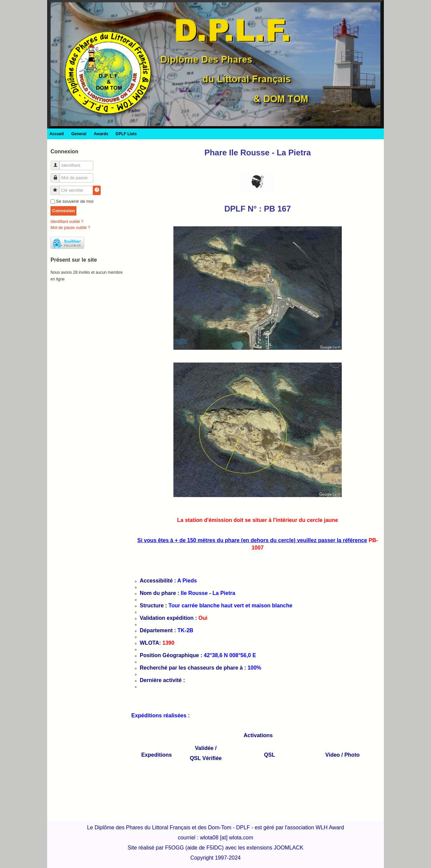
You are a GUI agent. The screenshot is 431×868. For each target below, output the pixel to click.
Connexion (63, 211)
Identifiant (58, 163)
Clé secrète (57, 187)
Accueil (57, 134)
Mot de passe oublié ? (70, 228)
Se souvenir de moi (75, 201)
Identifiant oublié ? (67, 222)
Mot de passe (58, 175)
